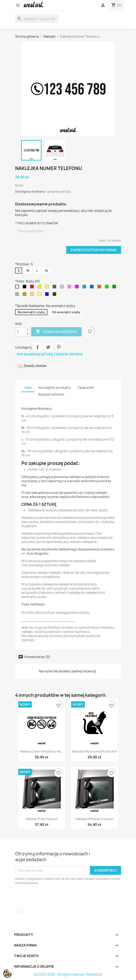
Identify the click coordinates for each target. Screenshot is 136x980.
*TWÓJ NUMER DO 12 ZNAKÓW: (37, 223)
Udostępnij (38, 347)
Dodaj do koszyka (56, 332)
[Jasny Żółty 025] (48, 288)
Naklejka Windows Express (94, 819)
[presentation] (50, 897)
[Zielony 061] (115, 288)
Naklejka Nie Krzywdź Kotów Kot (95, 751)
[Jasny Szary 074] (63, 288)
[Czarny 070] (25, 288)
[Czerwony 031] (33, 288)
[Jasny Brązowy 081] (33, 295)
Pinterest (59, 347)
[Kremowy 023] (40, 295)
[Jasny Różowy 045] (70, 288)
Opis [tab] (28, 388)
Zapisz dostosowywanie (94, 250)
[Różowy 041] (78, 288)
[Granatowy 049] (48, 295)
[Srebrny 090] (18, 295)
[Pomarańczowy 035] (100, 288)
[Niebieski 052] (93, 288)
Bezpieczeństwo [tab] (51, 394)
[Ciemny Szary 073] (55, 288)
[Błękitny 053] (85, 288)
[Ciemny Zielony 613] (55, 295)
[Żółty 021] (40, 288)
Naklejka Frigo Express (42, 819)
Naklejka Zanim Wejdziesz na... (42, 751)
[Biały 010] (18, 288)
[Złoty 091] (25, 295)
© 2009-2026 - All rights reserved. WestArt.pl (68, 974)
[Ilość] (20, 332)
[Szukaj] (37, 19)
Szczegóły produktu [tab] (55, 388)
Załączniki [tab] (86, 388)
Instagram (19, 911)
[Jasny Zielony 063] (108, 288)
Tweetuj (48, 347)
